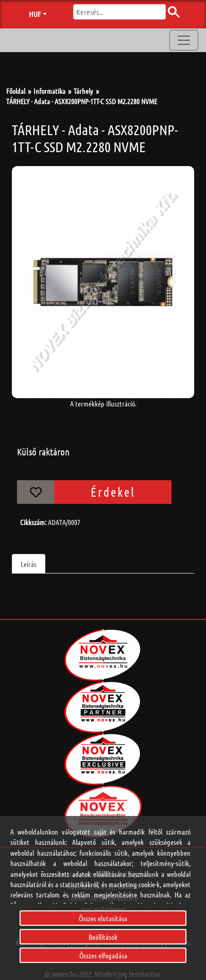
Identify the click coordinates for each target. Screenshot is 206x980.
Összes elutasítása (103, 918)
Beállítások (103, 937)
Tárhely (83, 91)
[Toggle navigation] (184, 40)
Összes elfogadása (103, 955)
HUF (35, 14)
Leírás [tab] (29, 564)
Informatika (49, 91)
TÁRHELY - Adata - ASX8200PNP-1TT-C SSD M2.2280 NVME (82, 101)
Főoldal (16, 91)
